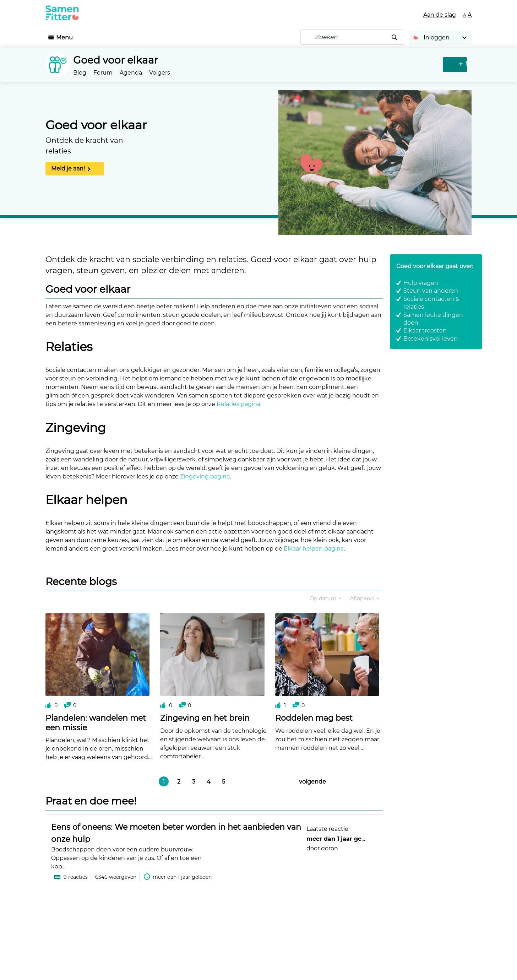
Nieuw (456, 64)
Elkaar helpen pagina (314, 549)
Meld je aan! (68, 169)
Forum (103, 73)
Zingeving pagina (205, 477)
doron (330, 848)
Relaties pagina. (239, 404)
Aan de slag (440, 15)
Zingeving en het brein (205, 718)
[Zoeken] (352, 37)
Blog (80, 73)
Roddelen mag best (314, 718)
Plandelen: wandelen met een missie (96, 723)
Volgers (160, 73)
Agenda (131, 73)
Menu (64, 37)
